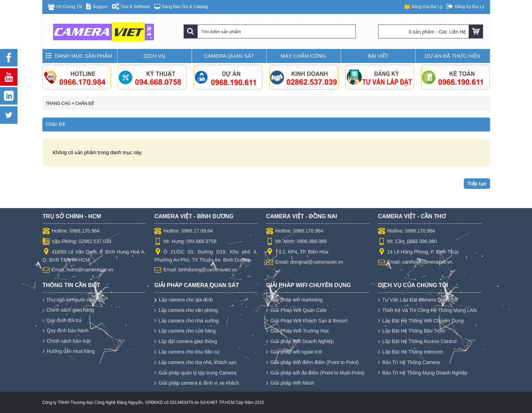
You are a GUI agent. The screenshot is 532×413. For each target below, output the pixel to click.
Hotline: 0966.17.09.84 (183, 232)
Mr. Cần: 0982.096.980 (408, 242)
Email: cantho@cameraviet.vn (415, 263)
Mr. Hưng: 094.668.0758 (185, 242)
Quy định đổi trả (62, 321)
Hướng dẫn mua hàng (69, 351)
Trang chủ (58, 104)
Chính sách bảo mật (67, 341)
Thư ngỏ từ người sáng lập (74, 300)
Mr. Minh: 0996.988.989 (296, 242)
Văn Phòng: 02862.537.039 (77, 242)
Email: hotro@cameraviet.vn (78, 270)
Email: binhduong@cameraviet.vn (196, 270)
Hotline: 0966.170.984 (71, 232)
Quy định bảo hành (66, 331)
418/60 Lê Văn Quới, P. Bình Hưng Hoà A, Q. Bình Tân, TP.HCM (94, 255)
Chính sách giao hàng (68, 310)
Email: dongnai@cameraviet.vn (305, 263)
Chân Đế (85, 104)
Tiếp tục (477, 184)
